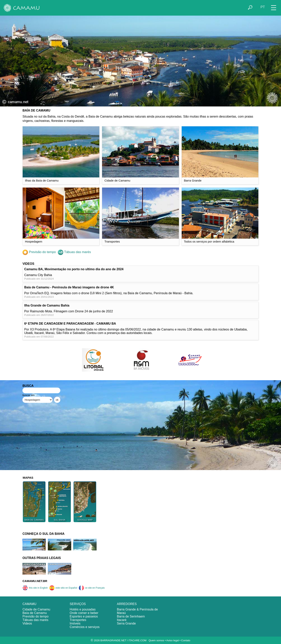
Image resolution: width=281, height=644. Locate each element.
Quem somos (156, 640)
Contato (186, 640)
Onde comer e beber (84, 613)
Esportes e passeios (84, 616)
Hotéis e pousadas (83, 609)
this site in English (35, 588)
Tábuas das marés (74, 252)
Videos (27, 623)
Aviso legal (173, 640)
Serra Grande (126, 623)
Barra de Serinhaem (131, 616)
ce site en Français (92, 588)
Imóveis (75, 623)
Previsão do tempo (39, 252)
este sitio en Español (63, 588)
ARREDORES (127, 604)
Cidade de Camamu (36, 609)
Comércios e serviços (85, 627)
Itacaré (122, 620)
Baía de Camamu (35, 613)
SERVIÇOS (78, 604)
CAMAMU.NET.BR (35, 581)
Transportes (78, 620)
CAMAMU (29, 604)
